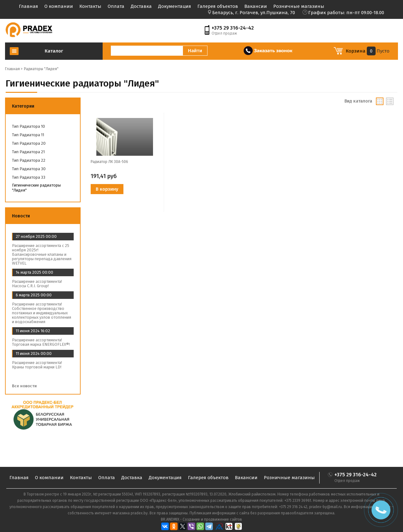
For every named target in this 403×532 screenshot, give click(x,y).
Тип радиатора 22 (29, 160)
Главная (28, 6)
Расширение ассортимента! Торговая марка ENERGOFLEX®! (41, 342)
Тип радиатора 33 (29, 177)
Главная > (14, 69)
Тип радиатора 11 (28, 135)
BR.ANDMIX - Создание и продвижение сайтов (201, 519)
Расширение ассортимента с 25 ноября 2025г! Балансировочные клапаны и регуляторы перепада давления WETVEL (42, 254)
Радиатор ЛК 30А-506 (109, 162)
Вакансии (256, 6)
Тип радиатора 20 (29, 143)
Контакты (90, 6)
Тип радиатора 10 (28, 126)
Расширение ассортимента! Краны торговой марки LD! (37, 365)
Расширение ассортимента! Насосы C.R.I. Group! (37, 284)
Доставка (141, 6)
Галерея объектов (218, 6)
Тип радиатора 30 (29, 169)
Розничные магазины (299, 6)
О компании (59, 6)
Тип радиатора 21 (28, 152)
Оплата (116, 6)
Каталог (54, 51)
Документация (175, 6)
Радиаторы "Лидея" (41, 69)
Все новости (26, 386)
